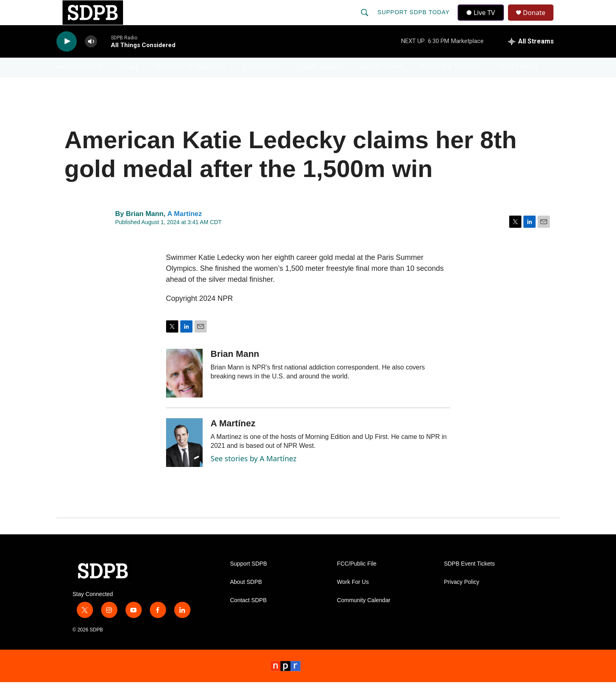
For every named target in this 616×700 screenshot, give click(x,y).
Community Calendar (364, 618)
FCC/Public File (357, 582)
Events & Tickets (451, 84)
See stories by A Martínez (254, 476)
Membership (382, 84)
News (130, 84)
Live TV (483, 21)
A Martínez (185, 231)
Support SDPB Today (415, 21)
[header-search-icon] (365, 21)
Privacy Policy (461, 600)
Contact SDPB (249, 618)
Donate (539, 21)
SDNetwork (519, 84)
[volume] (91, 59)
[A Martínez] (184, 460)
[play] (67, 59)
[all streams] (531, 59)
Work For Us (353, 600)
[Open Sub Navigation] (109, 84)
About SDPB (246, 600)
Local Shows (321, 84)
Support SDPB (249, 582)
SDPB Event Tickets (469, 582)
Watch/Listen (80, 84)
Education (262, 84)
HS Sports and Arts (191, 84)
